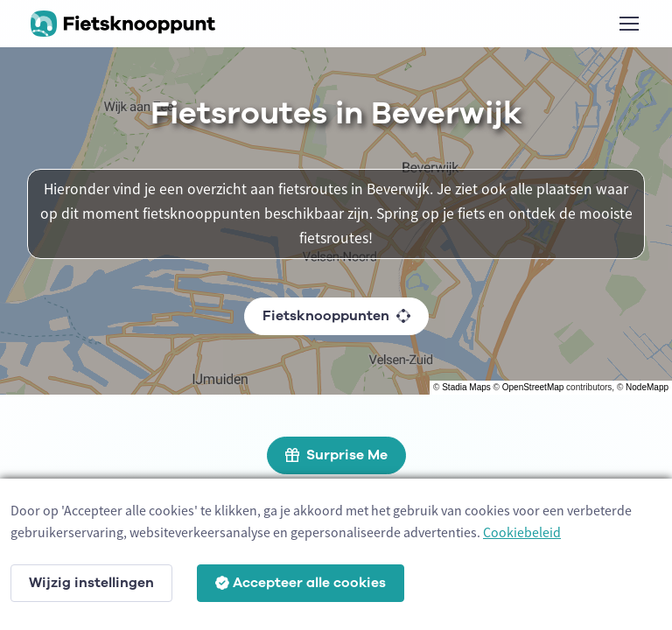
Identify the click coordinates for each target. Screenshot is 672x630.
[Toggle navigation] (628, 24)
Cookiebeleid (522, 532)
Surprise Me (336, 455)
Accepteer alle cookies (301, 583)
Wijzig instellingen (91, 583)
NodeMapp (647, 387)
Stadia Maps (466, 387)
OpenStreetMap (533, 387)
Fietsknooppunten (336, 316)
